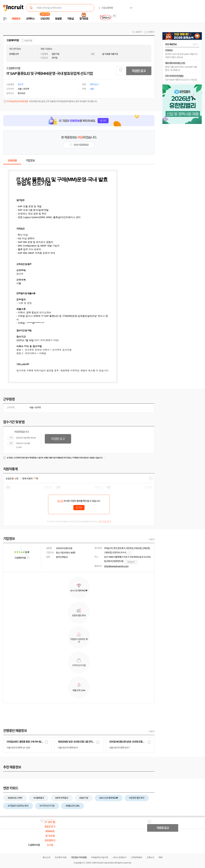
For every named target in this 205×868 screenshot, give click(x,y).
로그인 (60, 501)
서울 (31, 408)
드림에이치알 (13, 40)
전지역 (38, 408)
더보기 (152, 539)
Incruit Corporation (106, 863)
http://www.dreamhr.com (116, 566)
